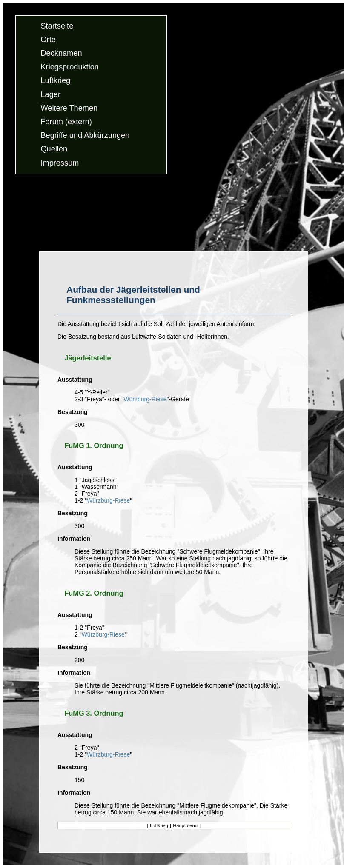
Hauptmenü (185, 825)
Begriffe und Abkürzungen (85, 136)
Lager (50, 94)
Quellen (54, 149)
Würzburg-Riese (145, 399)
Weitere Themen (69, 108)
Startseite (57, 26)
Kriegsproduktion (70, 67)
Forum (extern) (66, 122)
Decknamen (61, 53)
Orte (48, 40)
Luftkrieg (55, 81)
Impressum (60, 163)
